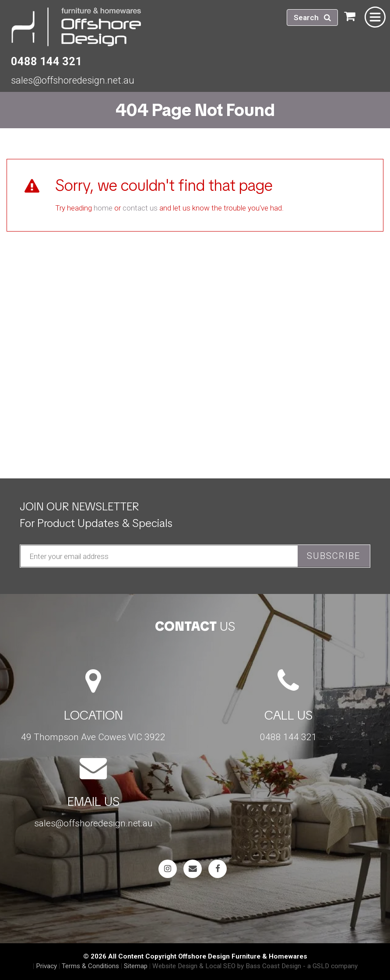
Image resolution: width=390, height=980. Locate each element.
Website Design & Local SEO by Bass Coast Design (227, 966)
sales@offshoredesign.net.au (73, 80)
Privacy (46, 966)
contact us (140, 208)
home (103, 208)
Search (312, 18)
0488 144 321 (46, 61)
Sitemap (136, 966)
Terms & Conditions (90, 966)
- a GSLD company (330, 966)
